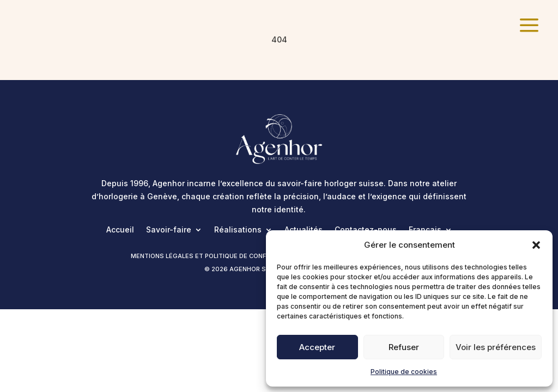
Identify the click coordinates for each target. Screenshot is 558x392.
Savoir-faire (169, 230)
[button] (536, 245)
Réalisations (238, 230)
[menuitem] (529, 26)
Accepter (317, 347)
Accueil (120, 230)
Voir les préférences (496, 347)
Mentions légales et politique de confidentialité (217, 256)
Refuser (404, 347)
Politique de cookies (404, 372)
